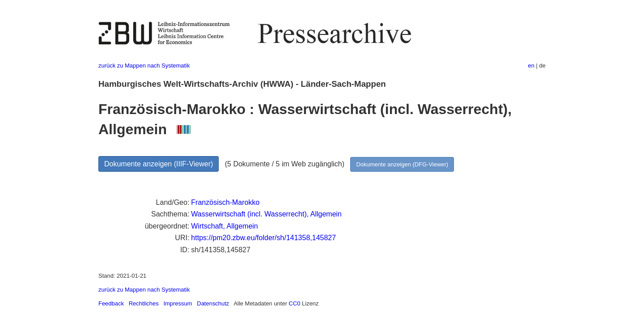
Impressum (178, 303)
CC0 (295, 303)
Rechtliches (144, 303)
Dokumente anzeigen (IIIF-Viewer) (159, 164)
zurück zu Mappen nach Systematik (144, 66)
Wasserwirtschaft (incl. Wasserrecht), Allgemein (266, 214)
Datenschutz (213, 303)
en (531, 66)
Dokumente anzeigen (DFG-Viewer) (402, 164)
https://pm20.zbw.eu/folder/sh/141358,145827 (263, 238)
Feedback (111, 303)
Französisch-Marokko (225, 202)
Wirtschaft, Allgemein (224, 226)
